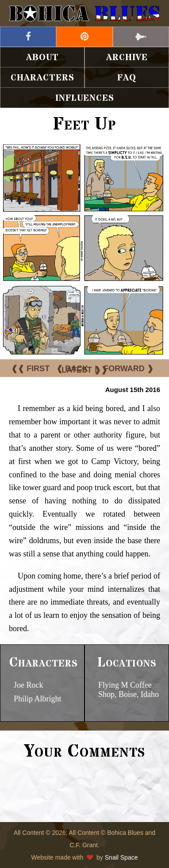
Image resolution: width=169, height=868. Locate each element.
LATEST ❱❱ (84, 370)
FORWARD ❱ (129, 369)
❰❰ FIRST (30, 369)
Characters (42, 78)
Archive (127, 58)
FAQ (127, 78)
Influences (85, 98)
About (42, 58)
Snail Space (121, 857)
